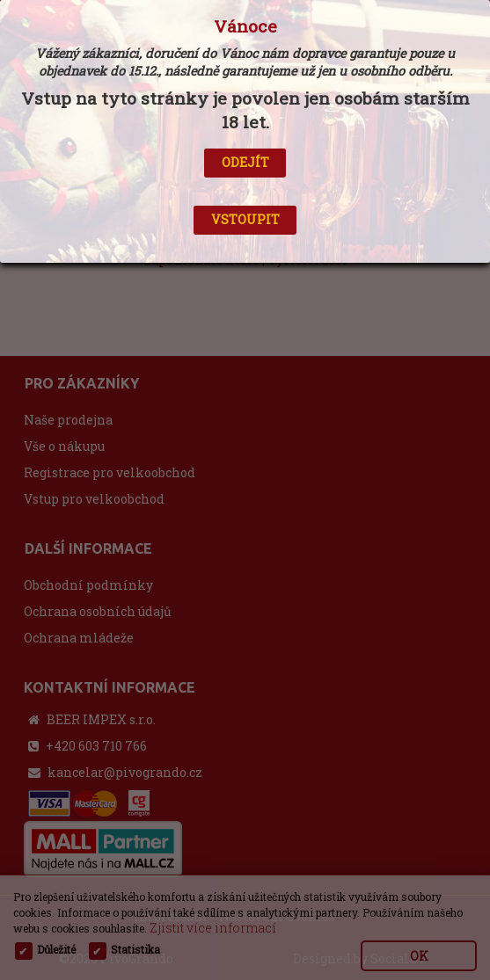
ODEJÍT (245, 162)
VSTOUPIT (245, 219)
